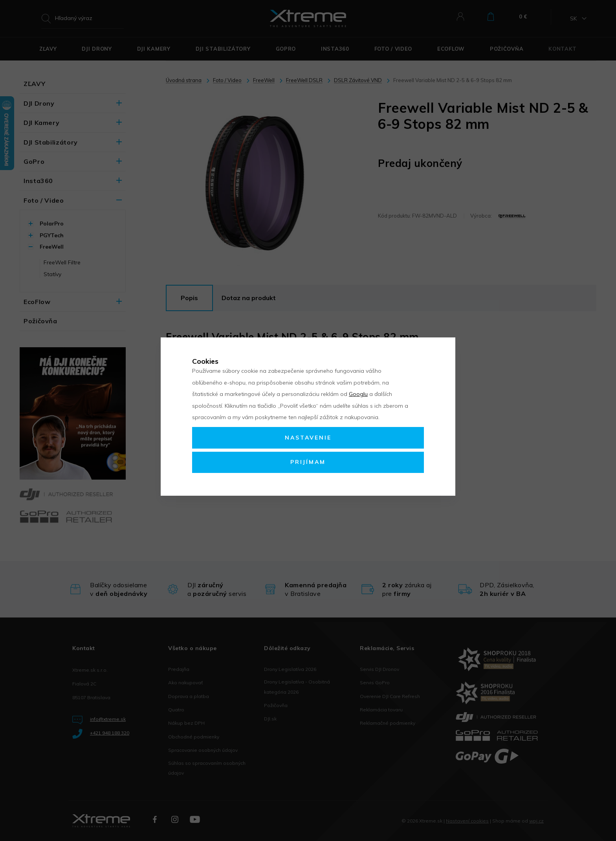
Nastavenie (308, 438)
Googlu (358, 394)
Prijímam (308, 462)
